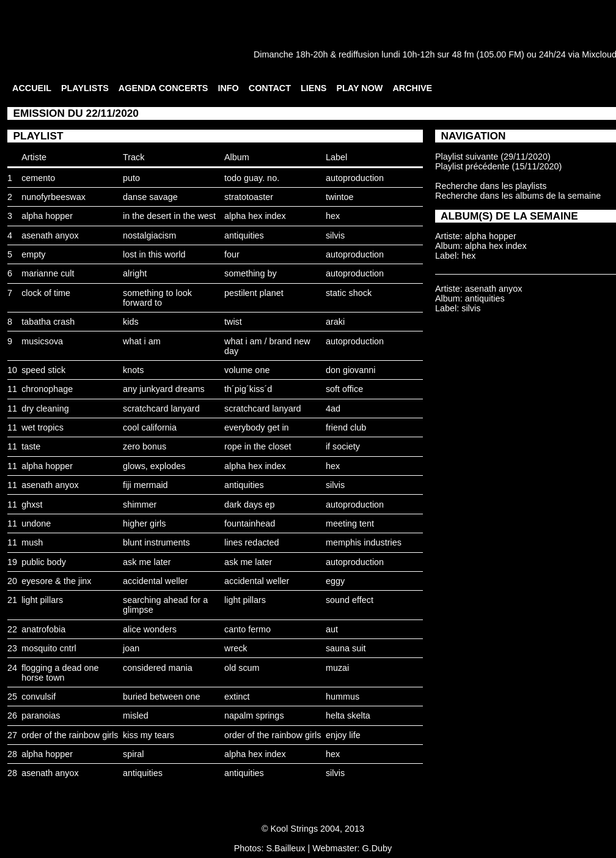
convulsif (38, 697)
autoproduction (355, 178)
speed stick (43, 370)
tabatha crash (48, 322)
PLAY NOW (359, 88)
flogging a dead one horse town (60, 673)
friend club (346, 427)
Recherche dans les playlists (491, 186)
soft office (344, 389)
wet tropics (42, 427)
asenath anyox (50, 235)
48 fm (463, 54)
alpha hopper (47, 216)
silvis (335, 235)
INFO (228, 88)
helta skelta (348, 716)
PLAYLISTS (85, 88)
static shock (349, 293)
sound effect (350, 600)
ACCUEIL (32, 88)
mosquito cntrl (49, 648)
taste (31, 446)
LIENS (313, 88)
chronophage (47, 389)
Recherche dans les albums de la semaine (518, 196)
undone (36, 523)
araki (335, 322)
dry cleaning (45, 409)
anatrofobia (43, 629)
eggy (335, 581)
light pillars (42, 600)
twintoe (340, 197)
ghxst (32, 505)
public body (44, 562)
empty (33, 254)
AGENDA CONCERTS (163, 88)
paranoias (41, 716)
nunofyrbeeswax (53, 197)
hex (333, 216)
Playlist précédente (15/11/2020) (498, 166)
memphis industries (364, 542)
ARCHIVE (412, 88)
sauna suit (346, 648)
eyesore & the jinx (56, 581)
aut (332, 629)
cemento (38, 178)
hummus (343, 697)
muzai (337, 668)
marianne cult (48, 273)
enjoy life (343, 735)
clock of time (46, 293)
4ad (333, 409)
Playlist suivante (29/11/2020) (493, 157)
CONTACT (270, 88)
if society (343, 446)
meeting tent (350, 523)
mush (32, 542)
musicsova (42, 341)
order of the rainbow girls (70, 735)
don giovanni (351, 370)
